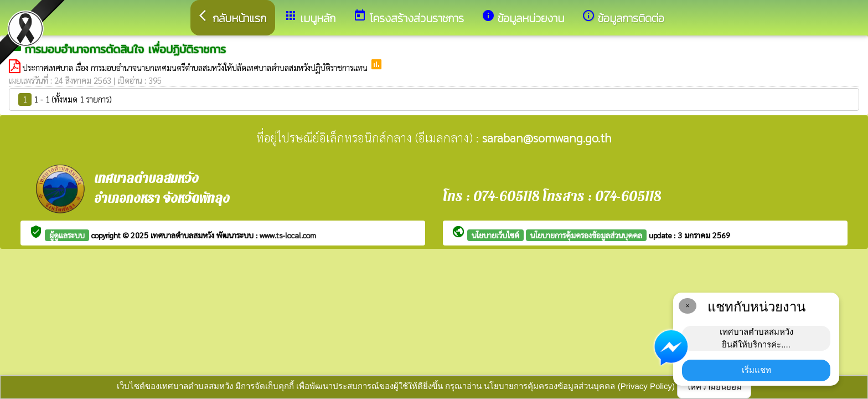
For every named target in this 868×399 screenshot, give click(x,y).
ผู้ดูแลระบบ (67, 235)
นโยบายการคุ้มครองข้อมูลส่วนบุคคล (586, 235)
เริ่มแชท (756, 370)
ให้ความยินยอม (714, 387)
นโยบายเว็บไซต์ (495, 235)
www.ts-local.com (288, 235)
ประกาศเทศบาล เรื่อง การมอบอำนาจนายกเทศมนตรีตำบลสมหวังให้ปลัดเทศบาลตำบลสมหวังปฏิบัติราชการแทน (196, 67)
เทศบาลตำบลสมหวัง (184, 235)
